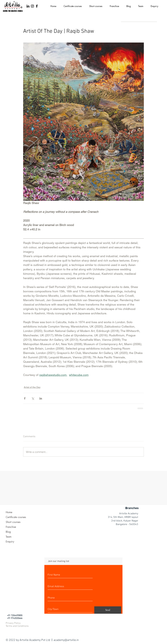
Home (9, 512)
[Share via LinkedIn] (41, 398)
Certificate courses (16, 517)
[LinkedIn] (28, 6)
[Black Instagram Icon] (32, 6)
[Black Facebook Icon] (37, 6)
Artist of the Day (32, 387)
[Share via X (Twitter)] (33, 398)
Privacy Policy (13, 623)
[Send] (108, 610)
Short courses (13, 522)
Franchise (11, 527)
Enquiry (10, 542)
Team (9, 537)
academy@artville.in (66, 640)
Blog (8, 532)
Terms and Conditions (17, 626)
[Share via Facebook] (25, 398)
